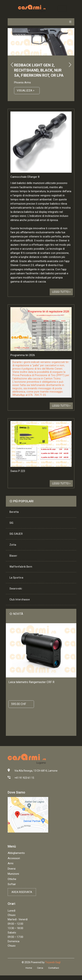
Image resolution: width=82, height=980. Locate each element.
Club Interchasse (20, 599)
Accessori (14, 858)
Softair (12, 884)
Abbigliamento (16, 853)
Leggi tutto (61, 292)
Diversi (12, 869)
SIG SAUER (16, 534)
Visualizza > (26, 91)
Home (29, 968)
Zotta (13, 545)
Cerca (40, 968)
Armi (11, 863)
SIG (12, 523)
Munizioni (13, 874)
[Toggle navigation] (62, 8)
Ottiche (12, 879)
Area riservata (22, 892)
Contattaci (54, 968)
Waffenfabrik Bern (21, 567)
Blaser (13, 556)
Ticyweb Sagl (53, 962)
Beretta (14, 512)
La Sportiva (16, 578)
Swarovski (16, 589)
